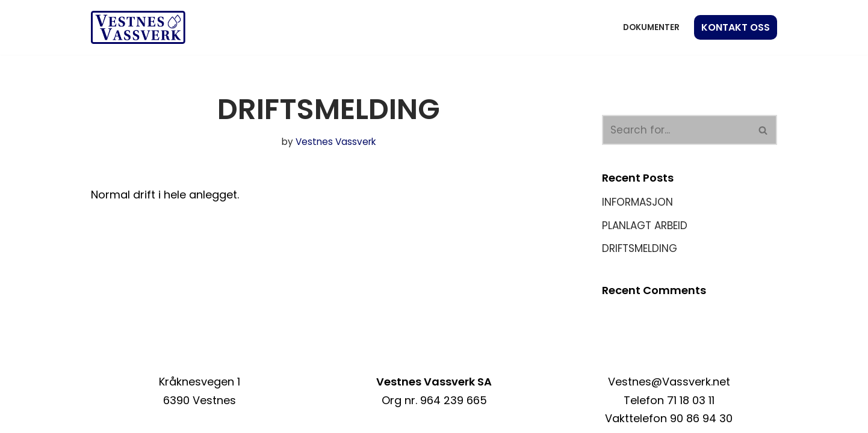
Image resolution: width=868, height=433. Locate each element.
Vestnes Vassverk (336, 142)
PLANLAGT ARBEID (645, 226)
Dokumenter (651, 27)
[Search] (676, 130)
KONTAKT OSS (736, 27)
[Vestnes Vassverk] (138, 27)
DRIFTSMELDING (640, 248)
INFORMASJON (637, 202)
